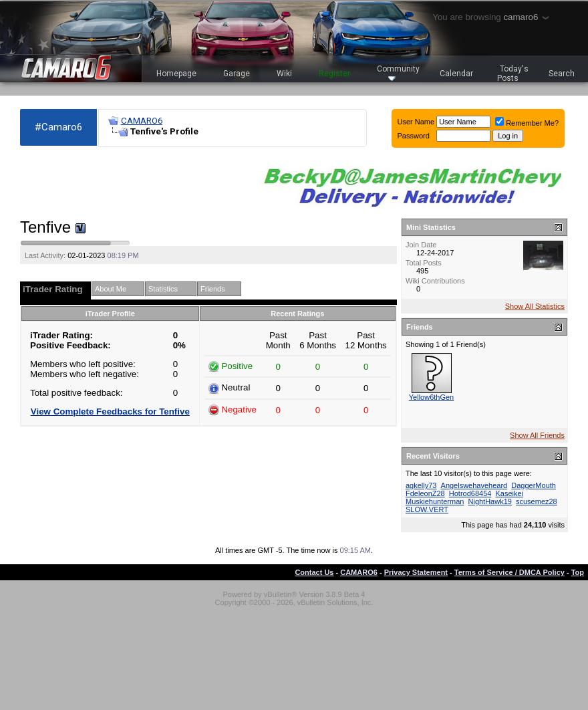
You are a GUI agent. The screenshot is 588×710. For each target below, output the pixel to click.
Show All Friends (537, 435)
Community (398, 73)
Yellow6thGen (431, 397)
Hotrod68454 (470, 493)
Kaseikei (509, 493)
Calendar (456, 74)
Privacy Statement (416, 572)
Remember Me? (527, 123)
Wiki (284, 74)
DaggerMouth (534, 485)
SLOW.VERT (427, 509)
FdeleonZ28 (425, 493)
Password (414, 136)
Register (334, 74)
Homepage (176, 74)
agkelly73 (421, 485)
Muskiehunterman (435, 501)
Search (562, 74)
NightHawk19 (490, 501)
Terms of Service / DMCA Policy (509, 572)
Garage (237, 74)
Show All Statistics (535, 306)
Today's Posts (513, 74)
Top (578, 572)
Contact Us (314, 572)
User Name (416, 122)
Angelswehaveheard (474, 485)
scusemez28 (537, 501)
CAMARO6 (142, 121)
